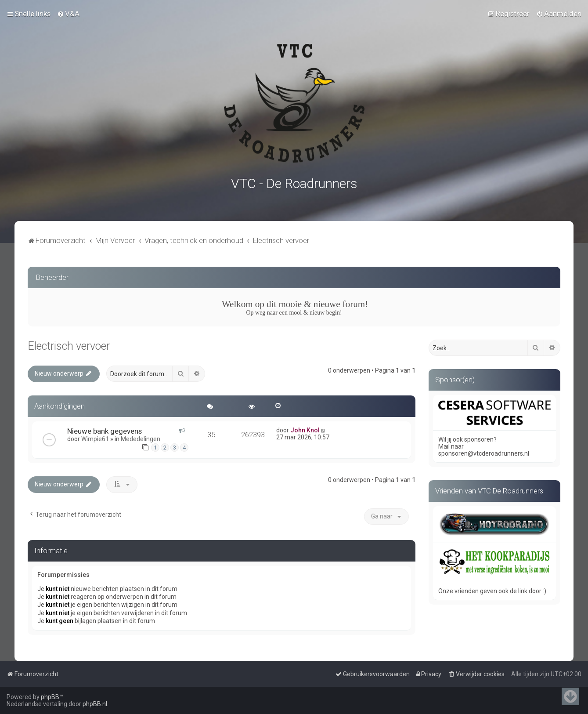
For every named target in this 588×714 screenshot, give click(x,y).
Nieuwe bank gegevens (105, 430)
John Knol (305, 429)
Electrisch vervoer (69, 345)
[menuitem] (68, 14)
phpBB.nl (95, 704)
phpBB (50, 697)
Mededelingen (141, 438)
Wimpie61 (95, 438)
